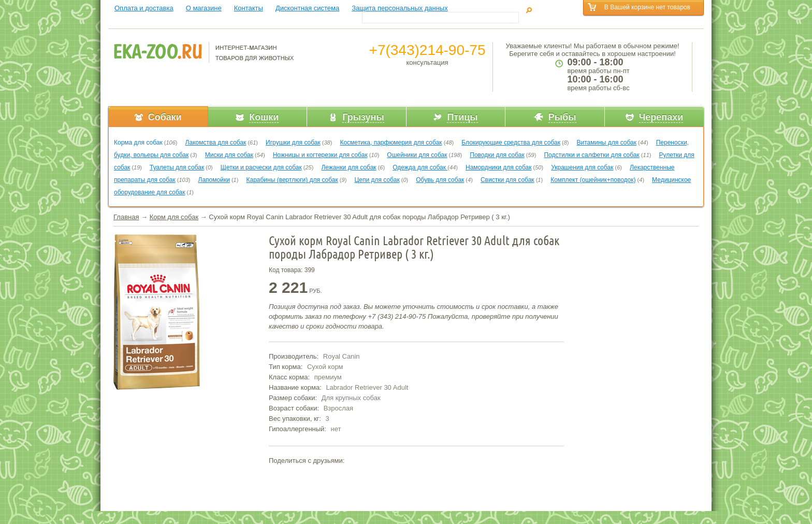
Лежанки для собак (349, 167)
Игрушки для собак (293, 143)
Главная (126, 217)
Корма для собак (138, 143)
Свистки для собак (508, 180)
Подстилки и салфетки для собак (591, 155)
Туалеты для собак (177, 167)
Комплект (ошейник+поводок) (593, 180)
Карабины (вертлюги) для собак (292, 180)
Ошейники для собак (417, 155)
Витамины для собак (607, 143)
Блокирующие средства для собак (511, 143)
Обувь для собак (440, 180)
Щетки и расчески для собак (261, 167)
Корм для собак (174, 217)
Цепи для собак (377, 180)
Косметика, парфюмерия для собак (391, 143)
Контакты (249, 8)
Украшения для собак (582, 167)
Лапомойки (214, 180)
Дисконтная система (307, 8)
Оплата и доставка (144, 8)
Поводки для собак (497, 155)
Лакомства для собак (216, 143)
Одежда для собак (420, 167)
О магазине (204, 8)
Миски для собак (229, 155)
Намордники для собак (498, 167)
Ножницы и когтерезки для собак (320, 155)
